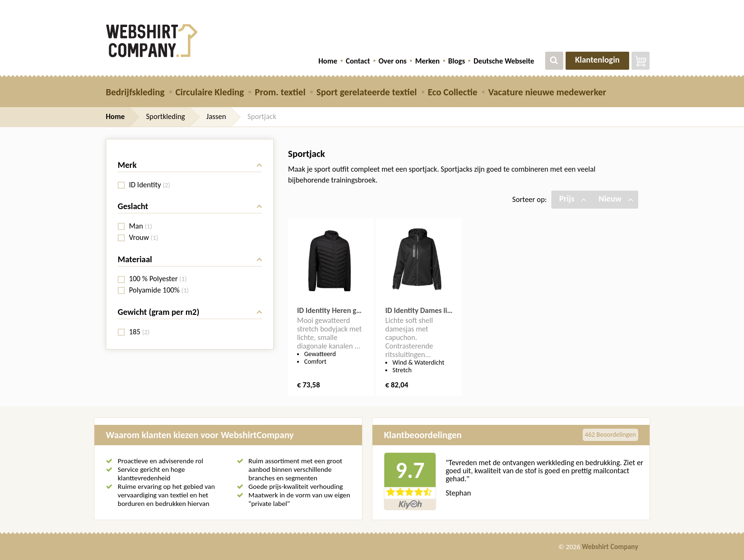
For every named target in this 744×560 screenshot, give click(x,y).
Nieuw (616, 199)
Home (328, 61)
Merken (428, 61)
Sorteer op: (530, 199)
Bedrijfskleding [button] (135, 92)
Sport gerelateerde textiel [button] (367, 92)
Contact (358, 61)
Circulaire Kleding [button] (210, 92)
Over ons (393, 61)
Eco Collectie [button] (453, 92)
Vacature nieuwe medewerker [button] (547, 92)
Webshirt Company (610, 547)
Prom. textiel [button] (280, 92)
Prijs (572, 199)
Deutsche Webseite (504, 61)
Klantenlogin (597, 60)
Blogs (457, 61)
